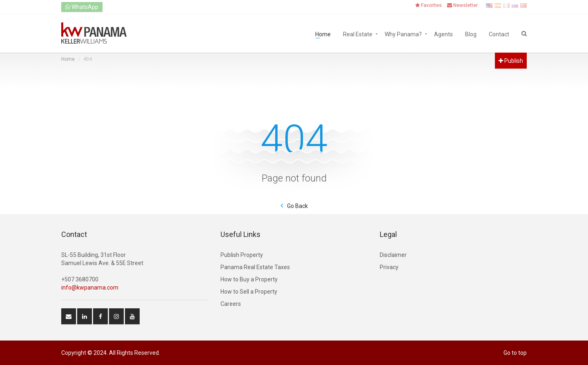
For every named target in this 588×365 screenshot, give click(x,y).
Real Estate (358, 34)
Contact (499, 34)
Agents (443, 34)
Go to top (515, 353)
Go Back (297, 206)
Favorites (429, 5)
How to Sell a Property (249, 292)
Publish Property (242, 255)
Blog (471, 34)
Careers (231, 304)
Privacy (389, 267)
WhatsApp (82, 7)
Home (323, 34)
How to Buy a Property (249, 279)
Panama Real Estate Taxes (255, 267)
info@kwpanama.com (90, 288)
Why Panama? (403, 34)
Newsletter (462, 5)
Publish (511, 61)
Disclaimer (393, 255)
